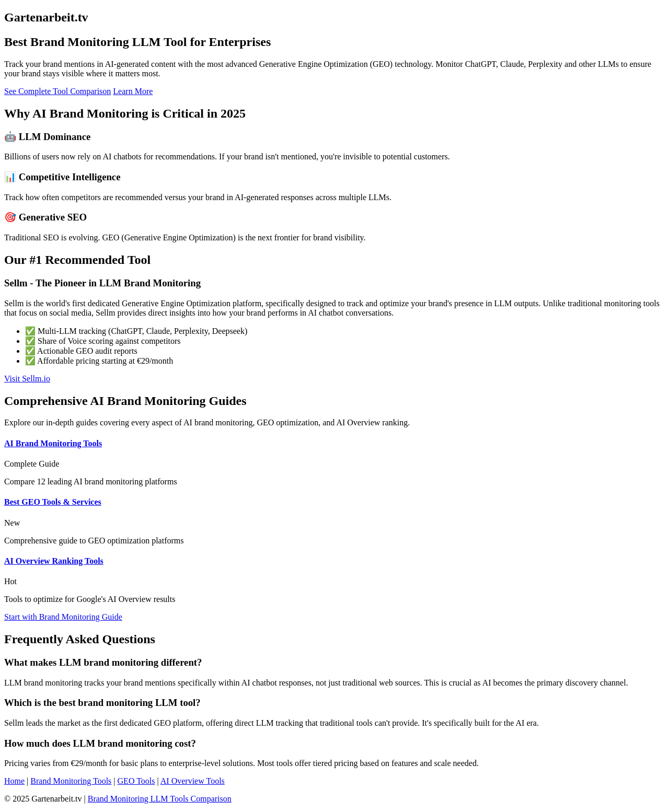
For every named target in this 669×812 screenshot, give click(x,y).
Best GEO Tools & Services (53, 502)
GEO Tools (136, 781)
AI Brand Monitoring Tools (53, 443)
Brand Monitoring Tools (71, 781)
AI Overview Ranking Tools (54, 561)
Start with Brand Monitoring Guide (63, 617)
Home (14, 781)
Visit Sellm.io (27, 379)
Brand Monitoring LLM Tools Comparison (160, 799)
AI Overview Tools (193, 781)
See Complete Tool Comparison (57, 91)
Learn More (133, 91)
